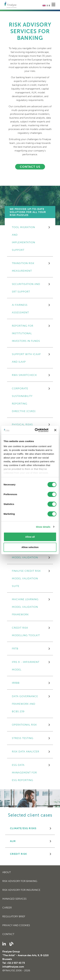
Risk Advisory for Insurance (21, 890)
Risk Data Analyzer (26, 752)
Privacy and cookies (16, 925)
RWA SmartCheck (24, 375)
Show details (43, 527)
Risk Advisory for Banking (20, 881)
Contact (8, 934)
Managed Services (14, 899)
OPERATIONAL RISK (24, 725)
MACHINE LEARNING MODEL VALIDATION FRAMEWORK (25, 607)
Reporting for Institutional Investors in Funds (26, 333)
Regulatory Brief (14, 916)
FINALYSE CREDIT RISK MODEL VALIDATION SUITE (26, 578)
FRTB (15, 649)
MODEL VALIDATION (25, 557)
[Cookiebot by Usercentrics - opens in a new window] (36, 430)
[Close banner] (55, 430)
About (7, 872)
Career (7, 908)
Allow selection (30, 547)
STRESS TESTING (23, 738)
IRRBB (16, 683)
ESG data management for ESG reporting (24, 773)
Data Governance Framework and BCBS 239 (25, 704)
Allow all (30, 537)
